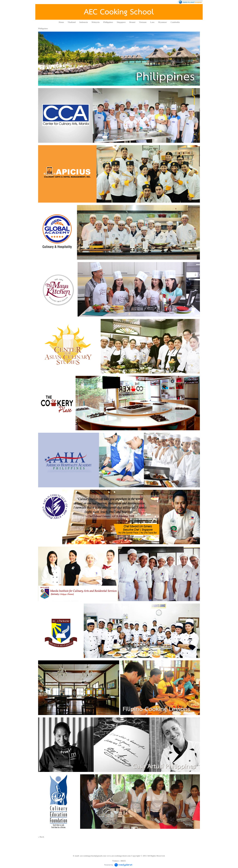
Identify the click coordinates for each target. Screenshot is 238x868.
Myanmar (162, 22)
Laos (152, 22)
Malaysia (96, 22)
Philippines (108, 22)
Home (61, 22)
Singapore (121, 22)
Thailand (72, 22)
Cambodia (175, 22)
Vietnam (143, 22)
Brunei (132, 22)
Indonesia (84, 22)
